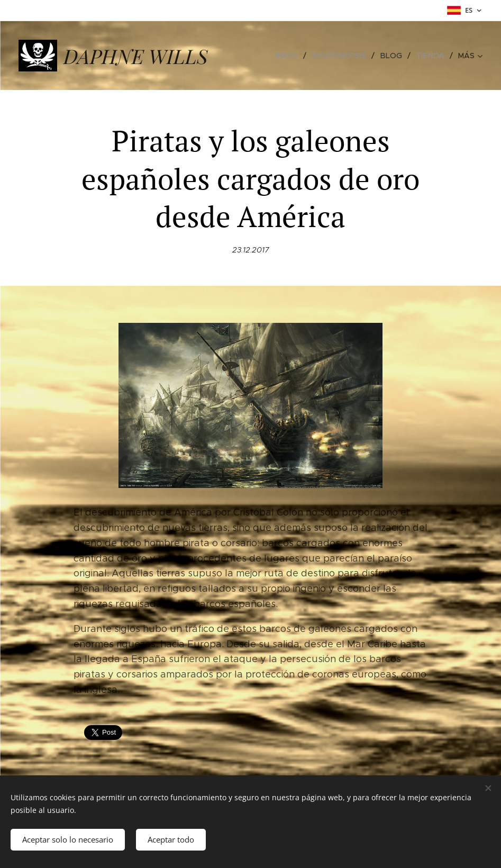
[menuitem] (295, 56)
